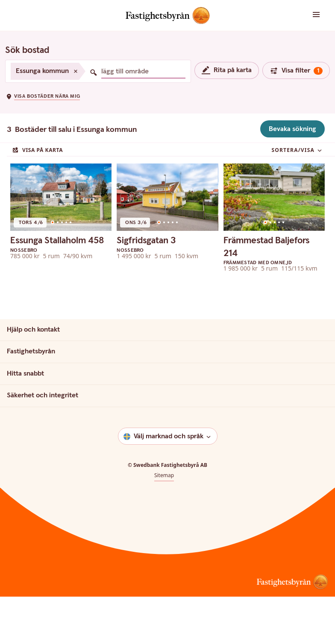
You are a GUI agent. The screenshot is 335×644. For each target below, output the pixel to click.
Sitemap (164, 516)
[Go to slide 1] (53, 263)
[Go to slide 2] (58, 263)
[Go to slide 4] (66, 263)
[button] (307, 15)
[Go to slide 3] (62, 263)
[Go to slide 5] (71, 263)
